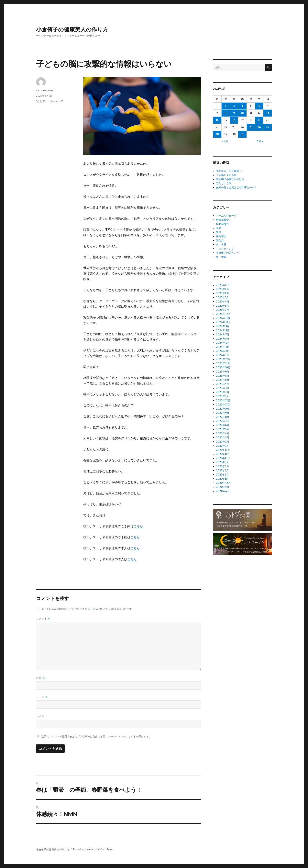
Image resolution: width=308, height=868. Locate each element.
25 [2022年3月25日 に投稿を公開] (251, 127)
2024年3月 (223, 347)
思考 (219, 232)
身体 (219, 228)
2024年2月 (223, 351)
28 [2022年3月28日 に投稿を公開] (217, 134)
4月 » (260, 141)
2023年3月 (223, 388)
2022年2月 (223, 442)
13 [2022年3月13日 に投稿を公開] (268, 113)
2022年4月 (223, 433)
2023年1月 (222, 396)
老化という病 (224, 183)
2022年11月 (223, 405)
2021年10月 (223, 458)
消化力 (220, 240)
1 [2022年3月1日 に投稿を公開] (226, 106)
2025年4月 (223, 302)
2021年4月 (223, 466)
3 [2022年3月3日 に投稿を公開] (242, 106)
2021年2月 (222, 475)
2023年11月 (223, 363)
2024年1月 (223, 355)
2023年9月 (223, 372)
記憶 (39, 101)
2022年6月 (223, 425)
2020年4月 (223, 491)
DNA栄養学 (223, 224)
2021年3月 (222, 470)
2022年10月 (223, 409)
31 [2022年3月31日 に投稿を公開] (242, 134)
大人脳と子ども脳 (226, 175)
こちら (138, 526)
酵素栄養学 (222, 220)
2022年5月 (223, 429)
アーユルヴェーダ (53, 101)
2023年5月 (223, 384)
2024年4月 (223, 343)
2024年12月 (223, 314)
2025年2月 (223, 310)
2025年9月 (223, 289)
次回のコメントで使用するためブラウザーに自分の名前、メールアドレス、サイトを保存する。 (96, 736)
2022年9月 (223, 413)
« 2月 (225, 141)
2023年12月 (223, 359)
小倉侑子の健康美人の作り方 (72, 29)
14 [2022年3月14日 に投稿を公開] (217, 120)
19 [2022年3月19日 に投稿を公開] (259, 120)
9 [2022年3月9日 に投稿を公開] (234, 113)
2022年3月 (223, 438)
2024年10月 (223, 322)
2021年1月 (222, 479)
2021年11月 (223, 454)
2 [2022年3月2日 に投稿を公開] (234, 106)
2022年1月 (222, 446)
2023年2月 (223, 392)
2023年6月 (223, 380)
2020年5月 (223, 487)
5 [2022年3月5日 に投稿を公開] (259, 106)
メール (42, 697)
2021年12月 (223, 450)
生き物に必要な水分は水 (230, 179)
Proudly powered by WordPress (93, 849)
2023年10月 (223, 368)
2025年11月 (223, 285)
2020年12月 (223, 483)
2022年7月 (223, 421)
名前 (41, 678)
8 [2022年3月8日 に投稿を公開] (226, 113)
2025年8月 (223, 293)
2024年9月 (223, 326)
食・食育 (221, 245)
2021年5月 (222, 462)
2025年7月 (222, 297)
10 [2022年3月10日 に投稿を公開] (242, 113)
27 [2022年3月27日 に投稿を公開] (268, 127)
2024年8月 (223, 330)
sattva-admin (44, 90)
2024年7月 (223, 335)
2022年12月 (223, 400)
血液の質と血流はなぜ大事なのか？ (236, 187)
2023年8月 (223, 376)
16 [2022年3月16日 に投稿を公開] (234, 120)
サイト (40, 716)
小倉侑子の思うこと (228, 253)
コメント (43, 619)
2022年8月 (223, 417)
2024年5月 (223, 339)
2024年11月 (223, 318)
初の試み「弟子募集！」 (230, 171)
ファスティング (225, 249)
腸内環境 (221, 236)
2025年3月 (223, 306)
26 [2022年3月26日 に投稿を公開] (259, 127)
